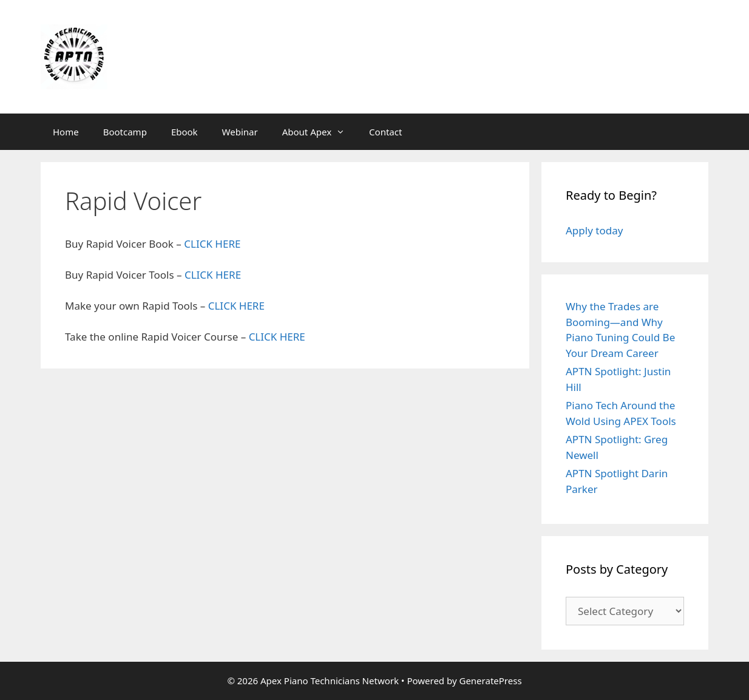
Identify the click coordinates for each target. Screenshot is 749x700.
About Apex (320, 132)
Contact (385, 132)
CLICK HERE (212, 244)
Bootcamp (125, 132)
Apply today (594, 230)
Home (66, 132)
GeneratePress (490, 681)
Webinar (240, 132)
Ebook (185, 132)
